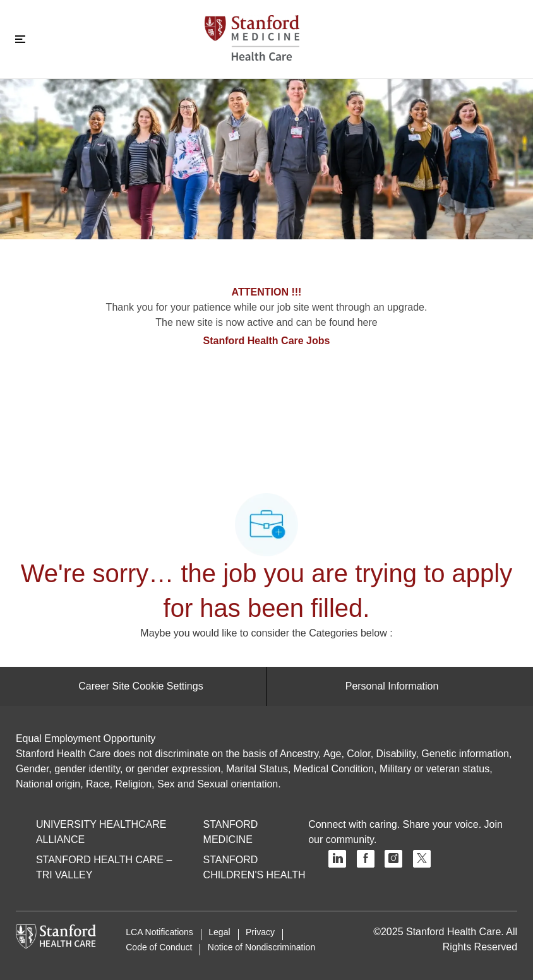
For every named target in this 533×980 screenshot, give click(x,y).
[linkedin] (337, 859)
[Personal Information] (392, 686)
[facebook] (366, 859)
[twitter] (422, 859)
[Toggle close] (20, 39)
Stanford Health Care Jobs (267, 341)
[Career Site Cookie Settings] (141, 686)
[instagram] (393, 859)
